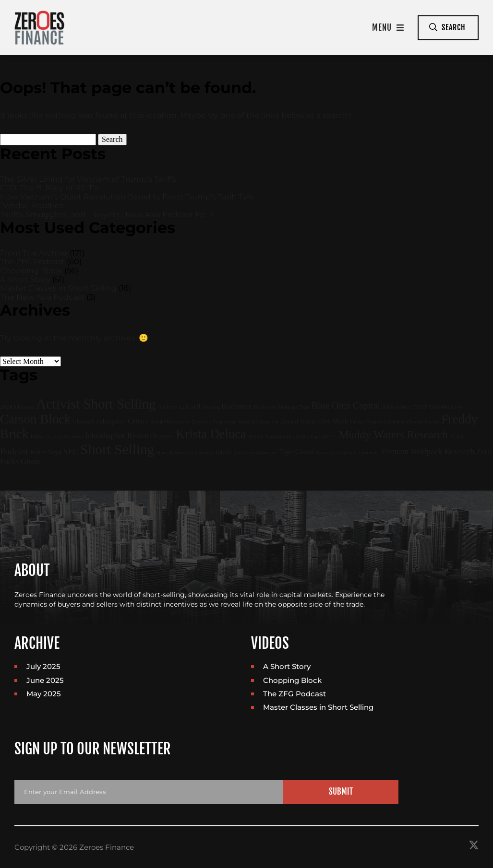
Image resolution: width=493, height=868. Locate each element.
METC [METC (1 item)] (330, 437)
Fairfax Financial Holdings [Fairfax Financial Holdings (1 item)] (378, 422)
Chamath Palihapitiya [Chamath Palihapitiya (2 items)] (99, 422)
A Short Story (25, 279)
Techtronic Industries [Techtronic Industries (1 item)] (255, 452)
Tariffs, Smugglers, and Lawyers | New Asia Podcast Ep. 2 (107, 215)
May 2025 (44, 694)
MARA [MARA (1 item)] (256, 437)
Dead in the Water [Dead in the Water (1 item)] (231, 422)
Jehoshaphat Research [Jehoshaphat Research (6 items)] (121, 436)
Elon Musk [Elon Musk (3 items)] (333, 421)
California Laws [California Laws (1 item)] (445, 407)
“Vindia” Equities (32, 205)
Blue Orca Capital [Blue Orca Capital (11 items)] (346, 405)
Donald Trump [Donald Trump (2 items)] (298, 422)
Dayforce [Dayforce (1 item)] (202, 422)
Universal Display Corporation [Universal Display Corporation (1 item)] (347, 452)
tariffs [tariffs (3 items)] (224, 452)
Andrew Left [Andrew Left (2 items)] (173, 407)
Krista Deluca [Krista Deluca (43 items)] (211, 434)
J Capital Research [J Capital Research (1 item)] (64, 437)
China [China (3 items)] (136, 421)
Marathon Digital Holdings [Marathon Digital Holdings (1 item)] (293, 437)
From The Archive (34, 253)
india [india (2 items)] (37, 436)
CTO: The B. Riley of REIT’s (49, 188)
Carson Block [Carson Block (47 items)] (36, 419)
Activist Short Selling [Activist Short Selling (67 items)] (96, 404)
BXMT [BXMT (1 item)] (420, 407)
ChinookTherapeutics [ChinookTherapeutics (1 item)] (168, 422)
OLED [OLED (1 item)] (457, 437)
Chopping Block (31, 271)
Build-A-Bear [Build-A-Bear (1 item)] (396, 407)
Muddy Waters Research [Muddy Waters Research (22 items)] (393, 434)
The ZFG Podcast (32, 262)
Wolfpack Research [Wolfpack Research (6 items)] (442, 452)
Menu (388, 28)
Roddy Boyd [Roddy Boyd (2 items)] (46, 452)
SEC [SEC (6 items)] (71, 452)
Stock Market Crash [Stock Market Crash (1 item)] (176, 452)
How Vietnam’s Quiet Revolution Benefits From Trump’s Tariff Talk (127, 197)
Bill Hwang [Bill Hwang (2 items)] (205, 407)
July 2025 (43, 666)
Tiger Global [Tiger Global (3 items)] (296, 452)
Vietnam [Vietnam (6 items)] (395, 452)
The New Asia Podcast (42, 297)
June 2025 (45, 680)
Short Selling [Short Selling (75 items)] (117, 449)
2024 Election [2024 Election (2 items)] (17, 407)
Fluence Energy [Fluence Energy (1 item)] (423, 422)
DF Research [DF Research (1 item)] (265, 422)
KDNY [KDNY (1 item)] (167, 437)
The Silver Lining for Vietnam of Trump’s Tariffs (88, 179)
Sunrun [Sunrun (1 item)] (207, 452)
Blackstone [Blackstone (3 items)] (236, 406)
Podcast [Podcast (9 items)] (14, 451)
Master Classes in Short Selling (58, 288)
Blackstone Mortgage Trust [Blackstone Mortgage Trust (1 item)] (281, 407)
